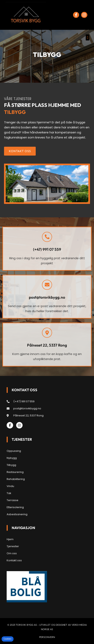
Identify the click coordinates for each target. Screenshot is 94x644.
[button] (87, 37)
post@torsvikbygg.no (47, 297)
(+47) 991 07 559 (47, 249)
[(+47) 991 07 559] (47, 237)
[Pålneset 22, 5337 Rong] (47, 333)
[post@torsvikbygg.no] (47, 285)
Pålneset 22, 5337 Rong (47, 345)
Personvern (47, 637)
